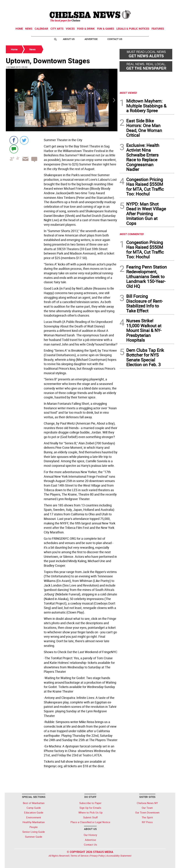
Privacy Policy (97, 856)
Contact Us (115, 39)
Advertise (91, 39)
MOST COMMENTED (132, 234)
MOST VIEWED (128, 93)
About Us (69, 39)
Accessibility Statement (119, 856)
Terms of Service (79, 856)
